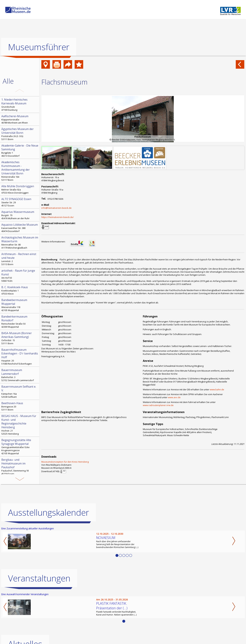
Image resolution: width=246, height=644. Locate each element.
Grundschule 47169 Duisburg (20, 105)
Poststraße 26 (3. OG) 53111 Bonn (20, 134)
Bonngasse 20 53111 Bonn (20, 406)
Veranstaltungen (39, 578)
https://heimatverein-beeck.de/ (58, 217)
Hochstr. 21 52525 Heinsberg (20, 425)
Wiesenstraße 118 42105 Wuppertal (20, 305)
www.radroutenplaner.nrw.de (158, 405)
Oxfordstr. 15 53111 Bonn (20, 338)
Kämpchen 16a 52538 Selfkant (20, 392)
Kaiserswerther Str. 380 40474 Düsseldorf (20, 228)
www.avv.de (174, 397)
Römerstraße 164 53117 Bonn (20, 171)
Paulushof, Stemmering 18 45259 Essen (20, 467)
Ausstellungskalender (49, 512)
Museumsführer (39, 47)
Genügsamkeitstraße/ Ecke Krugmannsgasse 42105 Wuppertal (20, 447)
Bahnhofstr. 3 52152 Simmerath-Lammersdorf (20, 375)
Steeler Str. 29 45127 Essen (20, 202)
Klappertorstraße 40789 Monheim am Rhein (20, 119)
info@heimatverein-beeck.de (56, 208)
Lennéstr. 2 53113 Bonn (20, 259)
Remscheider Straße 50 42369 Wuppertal (20, 321)
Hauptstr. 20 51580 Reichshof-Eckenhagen (20, 357)
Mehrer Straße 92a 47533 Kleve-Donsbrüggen (20, 189)
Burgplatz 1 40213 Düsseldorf (20, 150)
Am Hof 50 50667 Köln (20, 276)
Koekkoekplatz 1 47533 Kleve (20, 290)
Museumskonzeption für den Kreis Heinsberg (65, 462)
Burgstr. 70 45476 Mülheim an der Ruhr (20, 215)
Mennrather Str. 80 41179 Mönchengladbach (20, 242)
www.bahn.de (217, 389)
